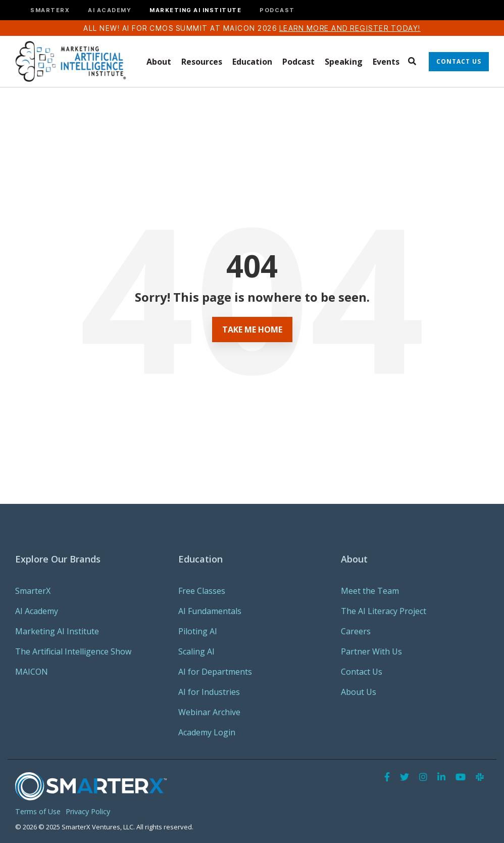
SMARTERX (50, 10)
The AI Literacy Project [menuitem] (384, 611)
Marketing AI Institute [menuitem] (57, 631)
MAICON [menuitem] (32, 672)
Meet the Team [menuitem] (370, 591)
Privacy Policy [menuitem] (88, 811)
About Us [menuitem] (359, 692)
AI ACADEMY (110, 10)
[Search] (412, 62)
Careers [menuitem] (356, 631)
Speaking (344, 62)
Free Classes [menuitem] (202, 591)
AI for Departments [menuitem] (215, 672)
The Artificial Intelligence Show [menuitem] (73, 651)
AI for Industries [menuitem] (209, 692)
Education (252, 62)
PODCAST (277, 10)
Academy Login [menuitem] (207, 732)
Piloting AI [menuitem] (198, 631)
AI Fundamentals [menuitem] (210, 611)
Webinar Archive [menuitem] (209, 712)
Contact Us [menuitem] (362, 672)
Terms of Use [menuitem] (38, 811)
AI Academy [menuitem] (37, 611)
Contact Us (459, 61)
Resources (202, 62)
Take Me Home (252, 330)
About (159, 62)
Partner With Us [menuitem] (371, 651)
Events (386, 62)
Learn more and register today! (350, 28)
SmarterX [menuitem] (33, 591)
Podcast (298, 62)
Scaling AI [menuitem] (196, 651)
